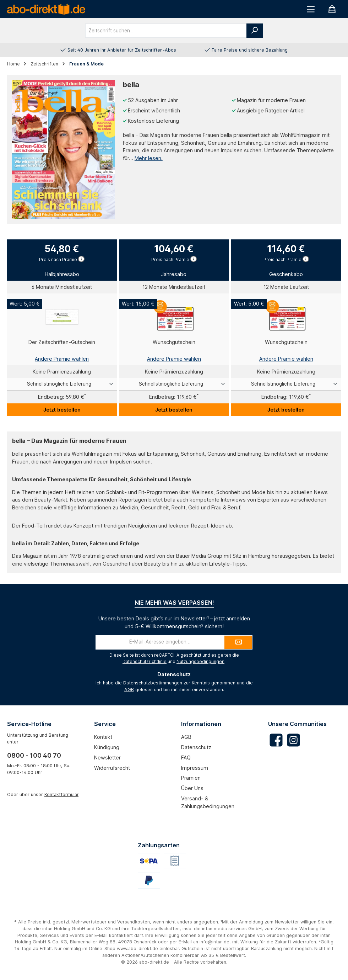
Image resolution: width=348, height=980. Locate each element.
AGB (129, 690)
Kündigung (107, 747)
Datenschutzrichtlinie (145, 661)
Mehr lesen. (149, 158)
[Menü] (311, 9)
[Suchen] (255, 31)
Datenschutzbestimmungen (153, 683)
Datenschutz (196, 747)
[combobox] (166, 31)
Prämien (191, 778)
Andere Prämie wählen (62, 359)
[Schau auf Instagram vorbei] (293, 740)
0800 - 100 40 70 (34, 755)
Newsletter (107, 757)
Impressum (195, 768)
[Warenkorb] (332, 9)
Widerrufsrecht (112, 768)
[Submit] (238, 642)
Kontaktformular (61, 794)
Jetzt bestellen (62, 410)
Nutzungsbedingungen (200, 661)
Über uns (192, 788)
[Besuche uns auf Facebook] (276, 740)
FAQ (186, 757)
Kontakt (103, 737)
